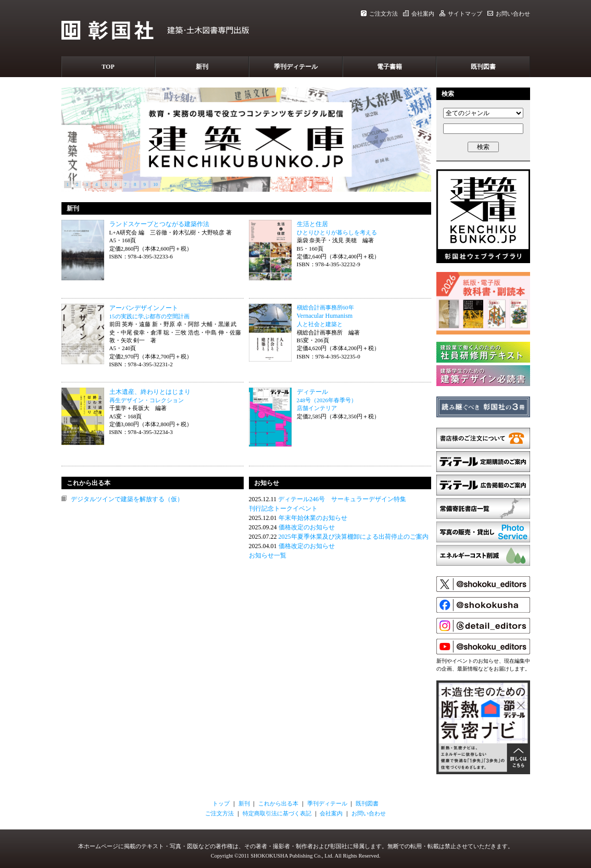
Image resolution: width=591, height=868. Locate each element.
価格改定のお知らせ (307, 527)
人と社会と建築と (320, 324)
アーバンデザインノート (144, 308)
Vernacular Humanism (325, 316)
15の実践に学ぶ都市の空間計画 (149, 316)
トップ (221, 803)
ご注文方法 (379, 14)
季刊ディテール (296, 67)
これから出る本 (278, 803)
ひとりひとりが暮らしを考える (337, 232)
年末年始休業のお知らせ (313, 518)
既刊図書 (483, 67)
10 (155, 184)
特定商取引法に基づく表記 (277, 813)
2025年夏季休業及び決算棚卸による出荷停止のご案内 (354, 537)
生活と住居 (312, 224)
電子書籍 (389, 67)
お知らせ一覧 (268, 555)
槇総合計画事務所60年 (325, 307)
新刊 (202, 67)
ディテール (312, 392)
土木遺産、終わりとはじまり (150, 392)
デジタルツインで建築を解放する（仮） (127, 499)
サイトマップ (461, 14)
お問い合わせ (509, 14)
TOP (108, 67)
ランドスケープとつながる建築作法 (159, 224)
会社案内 (419, 14)
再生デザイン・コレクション (147, 400)
